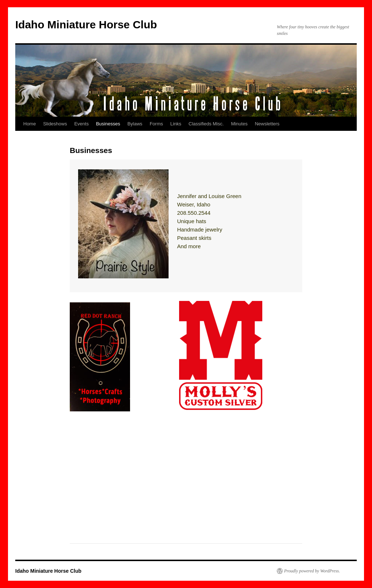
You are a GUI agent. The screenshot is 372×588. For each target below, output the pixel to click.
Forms (156, 124)
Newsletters (267, 124)
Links (176, 124)
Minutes (239, 124)
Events (81, 124)
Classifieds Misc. (206, 124)
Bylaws (135, 124)
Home (30, 124)
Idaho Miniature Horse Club (86, 25)
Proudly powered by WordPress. (312, 571)
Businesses (108, 124)
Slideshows (55, 124)
